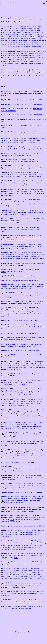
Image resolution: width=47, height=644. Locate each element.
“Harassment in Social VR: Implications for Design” (19, 174)
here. (36, 280)
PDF (7, 206)
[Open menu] (44, 3)
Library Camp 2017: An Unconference (13, 346)
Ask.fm (12, 520)
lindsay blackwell (11, 3)
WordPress (29, 632)
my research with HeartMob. (10, 223)
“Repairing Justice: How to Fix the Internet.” (23, 161)
